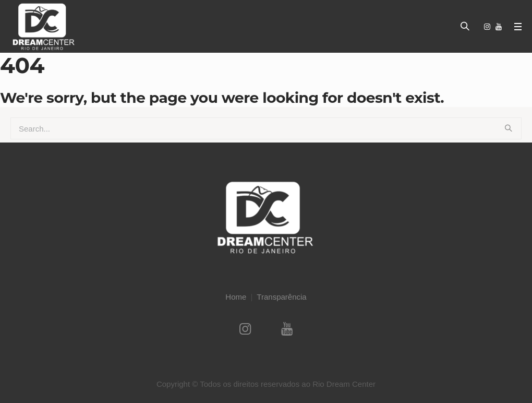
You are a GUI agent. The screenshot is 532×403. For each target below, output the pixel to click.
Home (236, 297)
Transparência (281, 297)
